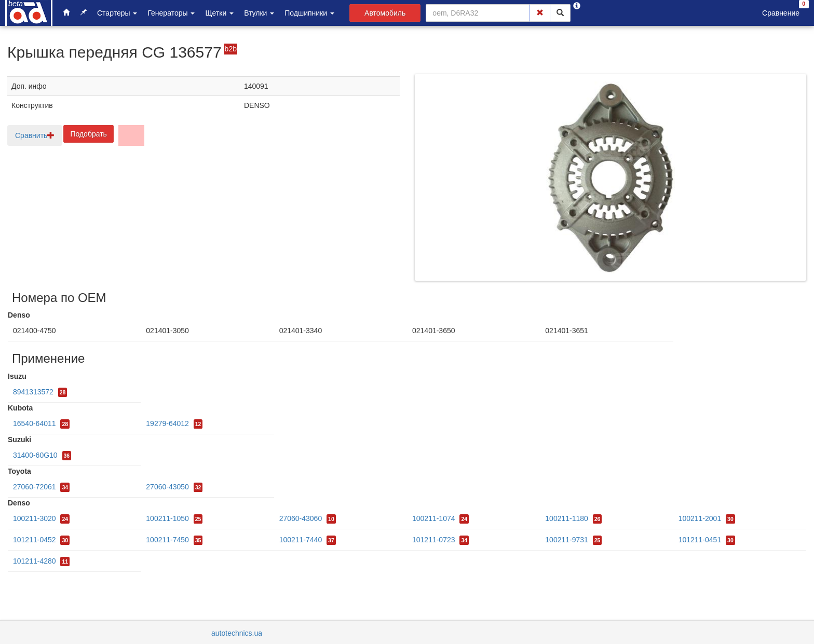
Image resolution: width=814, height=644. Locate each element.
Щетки (219, 13)
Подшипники (309, 13)
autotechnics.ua (237, 633)
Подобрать (89, 134)
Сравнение (781, 13)
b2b (231, 49)
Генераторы (171, 13)
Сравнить (35, 135)
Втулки (259, 13)
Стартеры (117, 13)
